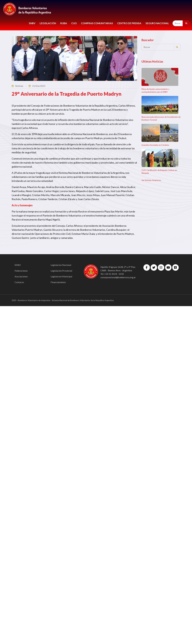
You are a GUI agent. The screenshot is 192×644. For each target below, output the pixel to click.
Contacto (19, 282)
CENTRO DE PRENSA (129, 23)
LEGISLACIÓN (48, 23)
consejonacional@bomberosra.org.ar (118, 277)
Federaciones (21, 271)
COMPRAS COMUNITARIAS (97, 23)
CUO (74, 23)
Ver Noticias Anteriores (151, 180)
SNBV (32, 23)
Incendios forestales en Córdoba (155, 145)
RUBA (64, 23)
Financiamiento (58, 282)
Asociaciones (21, 276)
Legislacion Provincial (61, 271)
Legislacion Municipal (61, 276)
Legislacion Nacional (61, 265)
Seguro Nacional (157, 23)
